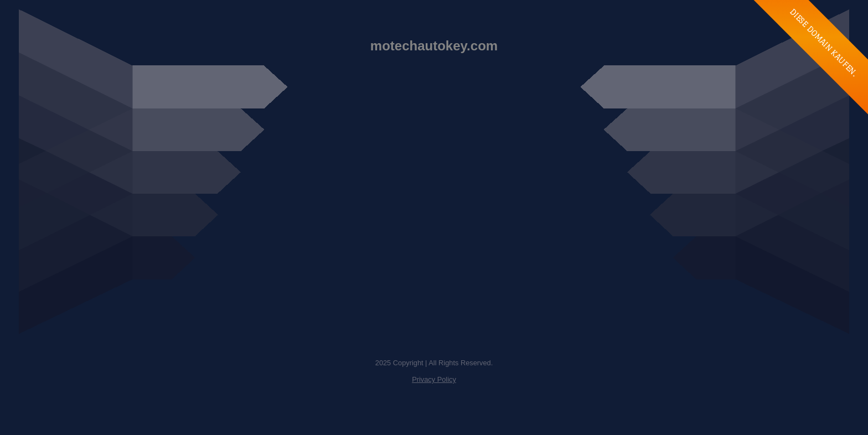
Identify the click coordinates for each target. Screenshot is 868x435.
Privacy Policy (434, 379)
